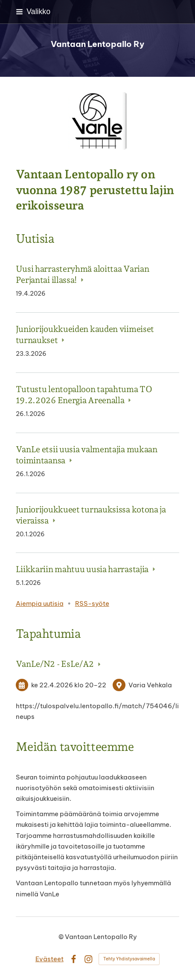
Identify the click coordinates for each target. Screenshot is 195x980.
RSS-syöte (92, 603)
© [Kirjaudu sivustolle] (62, 937)
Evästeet (49, 959)
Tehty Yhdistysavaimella (129, 959)
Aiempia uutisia (40, 603)
